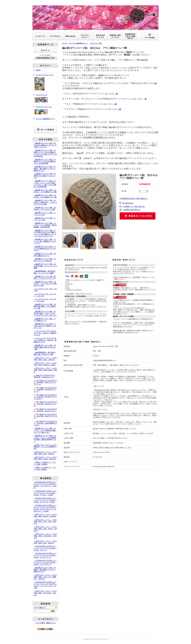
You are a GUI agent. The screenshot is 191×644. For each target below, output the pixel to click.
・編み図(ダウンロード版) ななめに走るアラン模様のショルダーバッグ (45, 326)
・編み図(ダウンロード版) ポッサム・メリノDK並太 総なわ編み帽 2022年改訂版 (45, 225)
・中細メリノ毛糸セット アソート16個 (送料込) (45, 463)
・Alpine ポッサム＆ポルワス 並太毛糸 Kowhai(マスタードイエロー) (45, 397)
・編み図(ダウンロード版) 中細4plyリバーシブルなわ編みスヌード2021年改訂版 (45, 161)
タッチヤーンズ (45, 98)
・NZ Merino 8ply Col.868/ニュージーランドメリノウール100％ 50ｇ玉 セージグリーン (45, 555)
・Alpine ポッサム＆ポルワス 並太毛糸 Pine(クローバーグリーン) (45, 382)
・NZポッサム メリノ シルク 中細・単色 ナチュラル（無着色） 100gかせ (46, 577)
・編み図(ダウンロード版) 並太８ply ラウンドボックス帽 (45, 209)
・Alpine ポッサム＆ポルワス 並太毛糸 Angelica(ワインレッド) (45, 389)
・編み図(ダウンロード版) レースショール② (45, 219)
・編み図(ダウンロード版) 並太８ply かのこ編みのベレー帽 (45, 196)
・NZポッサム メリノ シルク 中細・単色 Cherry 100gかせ (46, 458)
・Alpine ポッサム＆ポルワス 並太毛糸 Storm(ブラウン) (45, 410)
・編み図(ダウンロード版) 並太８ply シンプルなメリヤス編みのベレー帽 (45, 284)
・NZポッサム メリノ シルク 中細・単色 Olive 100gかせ (46, 359)
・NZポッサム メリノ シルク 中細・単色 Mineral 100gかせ (46, 515)
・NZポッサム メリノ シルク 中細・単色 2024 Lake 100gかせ (46, 522)
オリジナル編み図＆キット (45, 119)
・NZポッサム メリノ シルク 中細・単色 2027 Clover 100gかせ (46, 593)
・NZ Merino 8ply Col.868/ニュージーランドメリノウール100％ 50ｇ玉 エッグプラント (45, 562)
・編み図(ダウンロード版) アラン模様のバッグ (45, 320)
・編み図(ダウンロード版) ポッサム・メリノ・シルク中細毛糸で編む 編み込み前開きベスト (45, 438)
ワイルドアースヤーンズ (45, 83)
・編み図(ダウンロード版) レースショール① (45, 214)
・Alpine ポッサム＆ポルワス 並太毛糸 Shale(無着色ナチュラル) (45, 423)
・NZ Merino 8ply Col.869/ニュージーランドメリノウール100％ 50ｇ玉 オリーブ (45, 548)
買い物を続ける (128, 203)
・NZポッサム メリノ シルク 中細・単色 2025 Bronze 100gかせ (46, 529)
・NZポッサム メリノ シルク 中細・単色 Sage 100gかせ (46, 453)
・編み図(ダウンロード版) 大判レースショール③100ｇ (45, 260)
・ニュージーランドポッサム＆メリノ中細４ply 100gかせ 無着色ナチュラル (45, 340)
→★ (116, 94)
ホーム (65, 43)
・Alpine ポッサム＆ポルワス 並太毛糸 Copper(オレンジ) (45, 376)
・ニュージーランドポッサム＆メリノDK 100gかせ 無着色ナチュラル (45, 333)
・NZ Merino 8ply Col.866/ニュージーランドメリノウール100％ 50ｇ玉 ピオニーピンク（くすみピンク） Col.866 (45, 508)
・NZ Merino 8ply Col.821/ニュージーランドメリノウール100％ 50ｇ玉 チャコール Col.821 (45, 500)
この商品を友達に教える (131, 210)
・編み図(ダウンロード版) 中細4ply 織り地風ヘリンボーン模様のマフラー (45, 168)
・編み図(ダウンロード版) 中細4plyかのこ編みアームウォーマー (45, 176)
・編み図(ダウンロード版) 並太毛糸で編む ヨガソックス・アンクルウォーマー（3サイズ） (45, 313)
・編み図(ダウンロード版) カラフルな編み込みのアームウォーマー (45, 248)
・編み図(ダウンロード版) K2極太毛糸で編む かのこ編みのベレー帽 (45, 306)
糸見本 (38, 70)
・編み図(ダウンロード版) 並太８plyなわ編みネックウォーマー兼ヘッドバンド (45, 145)
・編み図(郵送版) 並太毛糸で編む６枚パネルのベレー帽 (45, 353)
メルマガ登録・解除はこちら (45, 623)
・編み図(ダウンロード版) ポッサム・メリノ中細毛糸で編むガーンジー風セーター (45, 430)
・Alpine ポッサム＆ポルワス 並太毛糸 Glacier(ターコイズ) (45, 404)
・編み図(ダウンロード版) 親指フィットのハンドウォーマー (45, 277)
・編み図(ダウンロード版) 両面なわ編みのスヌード (45, 255)
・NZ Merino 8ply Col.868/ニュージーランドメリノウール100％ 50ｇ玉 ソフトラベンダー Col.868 (45, 585)
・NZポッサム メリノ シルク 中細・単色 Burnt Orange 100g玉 (46, 370)
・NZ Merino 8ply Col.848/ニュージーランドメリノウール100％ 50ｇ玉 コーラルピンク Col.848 (45, 485)
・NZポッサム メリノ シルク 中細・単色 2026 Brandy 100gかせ (46, 536)
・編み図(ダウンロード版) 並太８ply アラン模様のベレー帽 (45, 191)
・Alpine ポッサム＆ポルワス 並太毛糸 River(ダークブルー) (45, 416)
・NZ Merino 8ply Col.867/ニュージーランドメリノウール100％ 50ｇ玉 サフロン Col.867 (45, 493)
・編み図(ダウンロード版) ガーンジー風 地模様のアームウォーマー (45, 241)
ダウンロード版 (96, 43)
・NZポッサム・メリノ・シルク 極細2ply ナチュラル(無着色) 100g (46, 447)
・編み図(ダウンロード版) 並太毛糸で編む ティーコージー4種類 (45, 266)
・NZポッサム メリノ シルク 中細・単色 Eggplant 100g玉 (46, 364)
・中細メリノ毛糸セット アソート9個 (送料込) (45, 468)
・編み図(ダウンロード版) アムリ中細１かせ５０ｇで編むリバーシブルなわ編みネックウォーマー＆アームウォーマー (45, 233)
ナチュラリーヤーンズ (45, 110)
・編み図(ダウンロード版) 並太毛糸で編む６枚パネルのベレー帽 (45, 347)
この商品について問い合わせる (134, 206)
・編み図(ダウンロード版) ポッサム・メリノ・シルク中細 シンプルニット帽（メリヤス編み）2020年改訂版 (45, 184)
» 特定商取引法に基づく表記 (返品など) (134, 198)
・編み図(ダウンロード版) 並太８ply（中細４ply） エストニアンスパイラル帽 (45, 202)
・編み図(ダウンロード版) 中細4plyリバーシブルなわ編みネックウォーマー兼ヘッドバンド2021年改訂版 (45, 153)
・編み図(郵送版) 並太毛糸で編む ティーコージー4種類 (45, 272)
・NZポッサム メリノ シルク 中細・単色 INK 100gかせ (46, 542)
